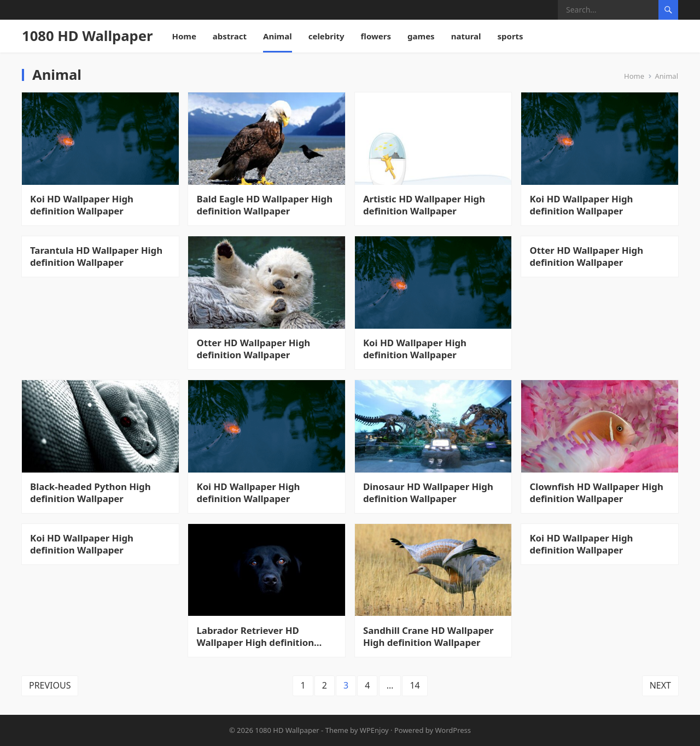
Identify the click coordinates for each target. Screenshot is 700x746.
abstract (230, 36)
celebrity (326, 36)
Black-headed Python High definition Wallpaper (91, 493)
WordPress (453, 730)
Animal (278, 36)
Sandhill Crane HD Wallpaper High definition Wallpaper (428, 637)
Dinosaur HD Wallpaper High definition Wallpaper (428, 493)
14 (415, 686)
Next (660, 686)
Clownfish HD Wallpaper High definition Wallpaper (597, 493)
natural (466, 36)
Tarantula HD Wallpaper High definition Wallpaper (96, 257)
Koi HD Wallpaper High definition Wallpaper (82, 205)
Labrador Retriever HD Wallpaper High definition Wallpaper (256, 637)
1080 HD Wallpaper (87, 36)
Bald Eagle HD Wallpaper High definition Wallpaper (265, 205)
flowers (376, 36)
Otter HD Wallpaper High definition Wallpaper (254, 349)
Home (184, 36)
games (421, 36)
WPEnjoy (374, 730)
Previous (50, 686)
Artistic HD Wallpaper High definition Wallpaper (424, 205)
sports (511, 36)
